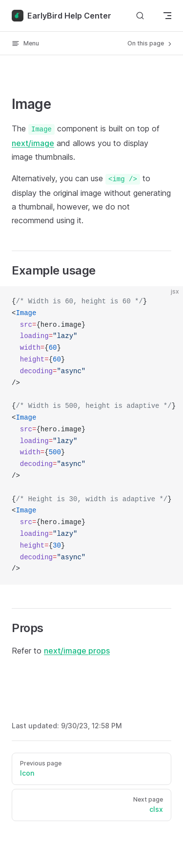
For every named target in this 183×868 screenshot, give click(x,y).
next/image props (77, 651)
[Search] (140, 15)
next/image (33, 143)
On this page (150, 43)
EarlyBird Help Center (61, 16)
